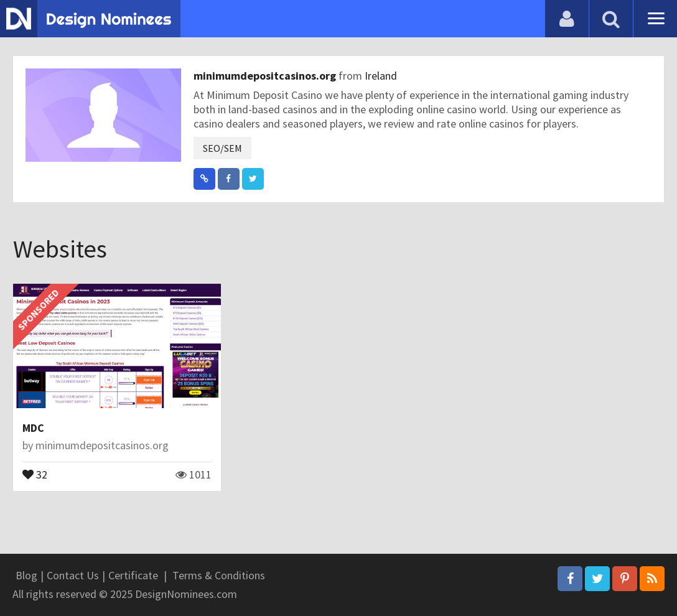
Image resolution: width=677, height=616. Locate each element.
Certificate (133, 575)
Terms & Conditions (219, 575)
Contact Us (73, 575)
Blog (26, 575)
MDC (33, 428)
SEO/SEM (222, 148)
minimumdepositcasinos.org (266, 76)
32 (35, 474)
